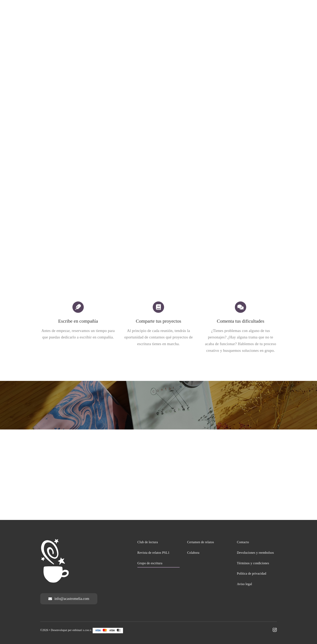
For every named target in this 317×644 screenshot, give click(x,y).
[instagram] (275, 630)
